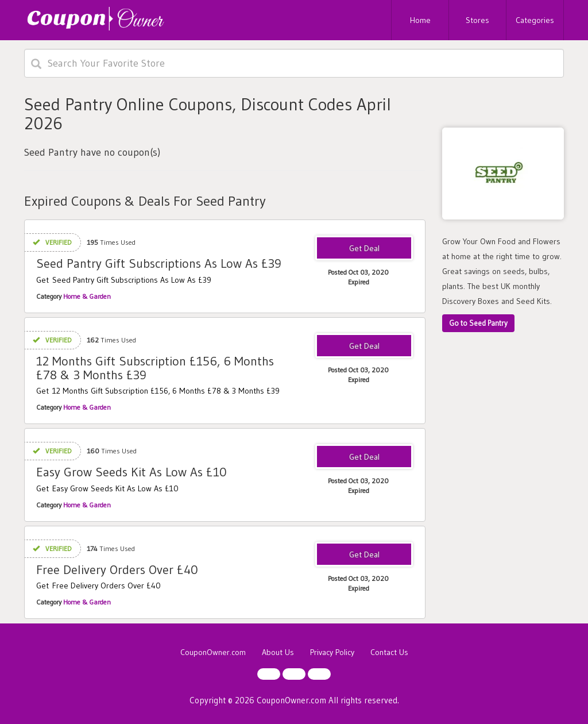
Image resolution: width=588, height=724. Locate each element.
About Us (278, 652)
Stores (477, 20)
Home (420, 20)
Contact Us (389, 652)
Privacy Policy (332, 652)
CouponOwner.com (213, 652)
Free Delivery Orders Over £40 (117, 570)
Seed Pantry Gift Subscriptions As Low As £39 (159, 263)
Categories (535, 20)
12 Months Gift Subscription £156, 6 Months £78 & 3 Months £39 (155, 368)
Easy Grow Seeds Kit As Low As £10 (131, 472)
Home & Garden (87, 296)
